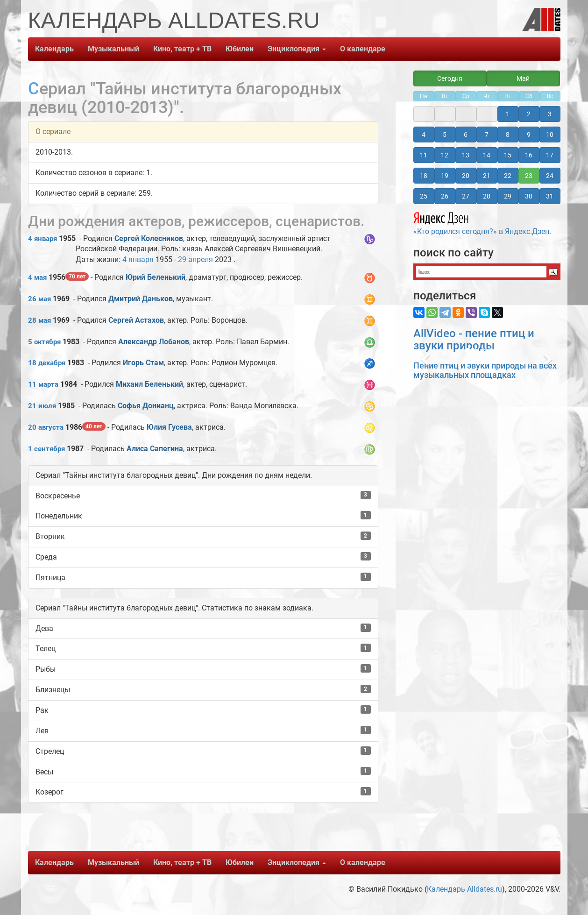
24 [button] (550, 176)
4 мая (37, 277)
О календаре (363, 49)
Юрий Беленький (156, 277)
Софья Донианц (146, 406)
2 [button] (529, 114)
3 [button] (550, 114)
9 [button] (529, 135)
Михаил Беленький (149, 384)
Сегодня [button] (450, 78)
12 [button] (445, 155)
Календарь (54, 49)
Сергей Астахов (136, 320)
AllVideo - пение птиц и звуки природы (474, 340)
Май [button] (523, 78)
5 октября (44, 342)
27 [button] (466, 196)
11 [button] (424, 155)
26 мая (39, 299)
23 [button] (529, 176)
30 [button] (529, 196)
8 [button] (508, 135)
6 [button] (466, 135)
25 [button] (424, 196)
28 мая (39, 320)
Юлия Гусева (169, 427)
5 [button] (445, 135)
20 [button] (466, 176)
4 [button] (424, 135)
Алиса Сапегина (155, 449)
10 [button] (550, 135)
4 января (43, 239)
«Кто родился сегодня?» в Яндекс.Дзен (481, 222)
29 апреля (195, 259)
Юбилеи (240, 49)
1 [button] (508, 114)
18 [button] (424, 176)
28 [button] (487, 196)
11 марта (43, 384)
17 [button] (550, 155)
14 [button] (487, 155)
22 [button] (508, 176)
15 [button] (508, 155)
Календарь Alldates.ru (464, 889)
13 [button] (466, 155)
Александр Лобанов (154, 342)
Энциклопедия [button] (297, 49)
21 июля (42, 406)
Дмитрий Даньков (141, 299)
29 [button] (508, 196)
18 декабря (47, 363)
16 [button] (529, 155)
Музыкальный (113, 49)
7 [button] (487, 135)
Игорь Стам (143, 363)
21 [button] (487, 176)
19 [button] (445, 176)
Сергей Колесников (149, 238)
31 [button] (550, 196)
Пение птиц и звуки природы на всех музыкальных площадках (485, 370)
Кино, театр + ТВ (182, 49)
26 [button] (445, 196)
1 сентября (46, 449)
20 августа (46, 427)
